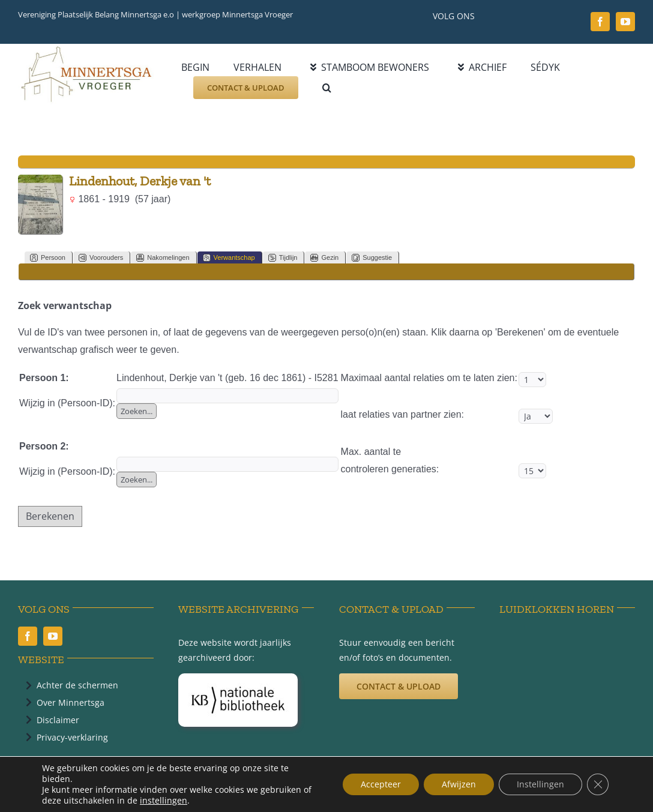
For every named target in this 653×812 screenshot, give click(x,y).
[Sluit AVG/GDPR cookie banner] (598, 784)
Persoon (48, 258)
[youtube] (625, 22)
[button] (327, 88)
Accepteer (381, 784)
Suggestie (372, 258)
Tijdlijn (283, 258)
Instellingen (540, 784)
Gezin (324, 258)
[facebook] (600, 22)
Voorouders (101, 258)
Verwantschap (229, 258)
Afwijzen (459, 784)
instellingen (164, 801)
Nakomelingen (163, 258)
